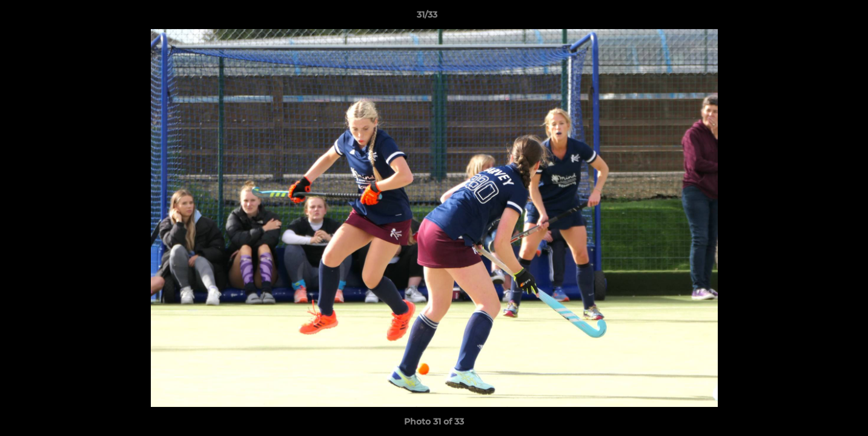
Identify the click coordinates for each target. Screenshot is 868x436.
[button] (817, 18)
